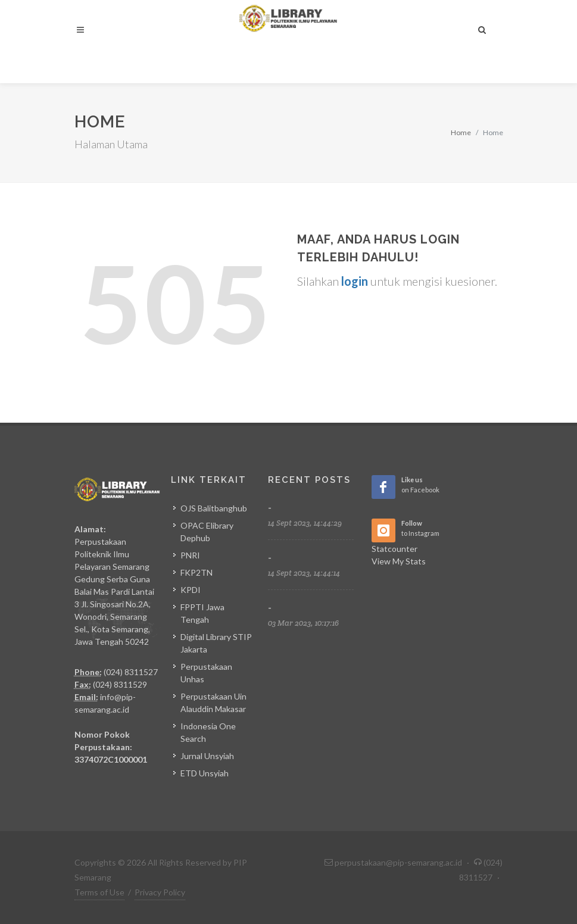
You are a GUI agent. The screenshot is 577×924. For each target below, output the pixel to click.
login (355, 281)
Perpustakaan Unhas (206, 673)
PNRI (190, 555)
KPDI (191, 590)
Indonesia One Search (208, 732)
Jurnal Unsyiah (207, 756)
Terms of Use (99, 892)
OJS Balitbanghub (214, 508)
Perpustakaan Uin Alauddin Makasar (213, 703)
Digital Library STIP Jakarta (216, 643)
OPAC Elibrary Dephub (207, 532)
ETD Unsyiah (205, 773)
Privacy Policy (160, 892)
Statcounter (394, 549)
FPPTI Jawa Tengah (202, 613)
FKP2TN (197, 572)
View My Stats (399, 561)
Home (461, 132)
